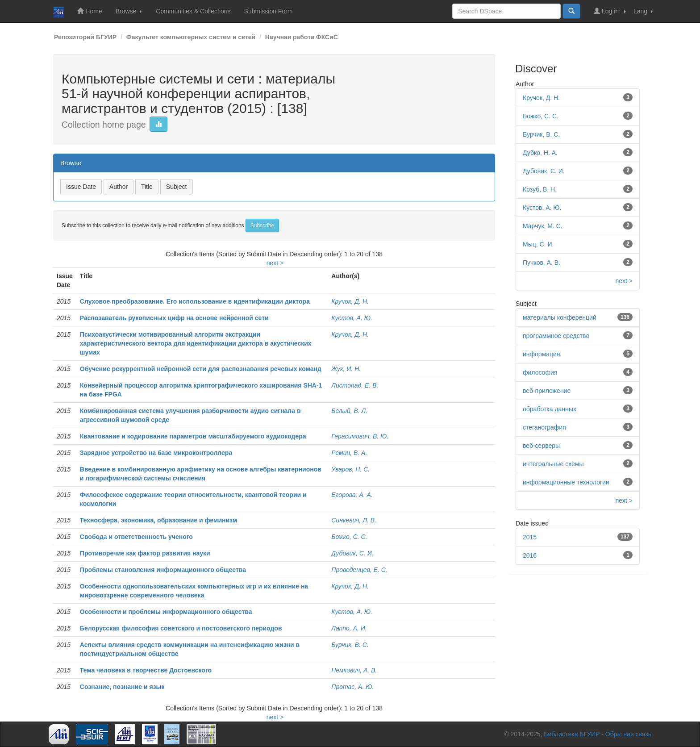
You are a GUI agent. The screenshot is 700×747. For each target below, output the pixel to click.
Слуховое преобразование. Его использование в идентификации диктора (195, 301)
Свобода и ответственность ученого (136, 537)
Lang (643, 11)
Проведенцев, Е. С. (359, 570)
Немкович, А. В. (354, 670)
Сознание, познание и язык (122, 687)
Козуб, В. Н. (540, 189)
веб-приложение (547, 391)
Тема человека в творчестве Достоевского (146, 670)
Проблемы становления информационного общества (163, 570)
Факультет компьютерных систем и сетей (191, 37)
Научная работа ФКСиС (302, 37)
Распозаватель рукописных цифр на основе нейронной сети (174, 318)
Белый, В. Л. (349, 411)
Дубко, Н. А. (540, 153)
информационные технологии (566, 482)
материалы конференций (560, 317)
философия (540, 372)
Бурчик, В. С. (350, 645)
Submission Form (269, 11)
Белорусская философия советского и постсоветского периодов (181, 628)
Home (90, 11)
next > (275, 263)
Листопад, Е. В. (355, 385)
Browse (129, 11)
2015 (530, 537)
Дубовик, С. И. (352, 553)
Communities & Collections (193, 11)
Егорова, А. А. (352, 495)
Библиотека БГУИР (572, 734)
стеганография (544, 427)
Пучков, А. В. (542, 263)
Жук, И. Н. (346, 369)
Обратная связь (628, 734)
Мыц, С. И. (538, 244)
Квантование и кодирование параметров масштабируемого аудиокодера (193, 436)
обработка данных (550, 409)
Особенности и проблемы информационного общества (166, 612)
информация (541, 354)
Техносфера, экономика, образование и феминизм (158, 520)
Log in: (610, 11)
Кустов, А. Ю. (352, 318)
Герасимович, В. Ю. (360, 436)
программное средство (556, 336)
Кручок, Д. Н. (350, 301)
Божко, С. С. (349, 537)
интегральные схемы (553, 464)
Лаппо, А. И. (349, 628)
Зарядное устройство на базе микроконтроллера (156, 453)
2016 (530, 555)
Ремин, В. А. (349, 453)
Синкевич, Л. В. (354, 520)
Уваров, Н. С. (350, 469)
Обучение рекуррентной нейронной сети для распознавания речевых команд (201, 369)
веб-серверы (541, 446)
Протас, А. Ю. (352, 687)
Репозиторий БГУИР (85, 37)
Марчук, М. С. (543, 226)
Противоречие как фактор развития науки (145, 553)
